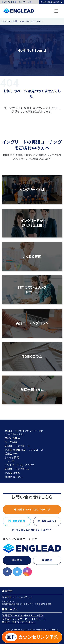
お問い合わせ (47, 521)
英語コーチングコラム (32, 323)
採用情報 (47, 560)
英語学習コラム (32, 390)
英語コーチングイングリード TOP (24, 431)
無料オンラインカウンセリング (32, 510)
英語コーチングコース (17, 446)
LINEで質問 (17, 521)
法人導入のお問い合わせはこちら (32, 530)
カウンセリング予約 (32, 637)
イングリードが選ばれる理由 (32, 223)
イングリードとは (32, 190)
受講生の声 (11, 454)
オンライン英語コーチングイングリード (22, 21)
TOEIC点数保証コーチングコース (24, 450)
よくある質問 (32, 256)
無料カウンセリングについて (32, 290)
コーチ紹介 (11, 442)
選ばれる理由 (13, 438)
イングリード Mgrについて (20, 465)
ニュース (9, 461)
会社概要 (17, 560)
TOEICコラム (32, 356)
